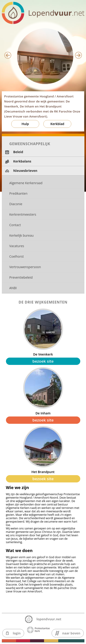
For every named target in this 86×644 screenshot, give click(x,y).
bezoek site (43, 361)
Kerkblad (57, 124)
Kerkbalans (22, 161)
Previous (8, 55)
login (17, 633)
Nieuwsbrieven (25, 171)
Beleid (18, 152)
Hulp (25, 124)
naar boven (71, 633)
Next (78, 55)
